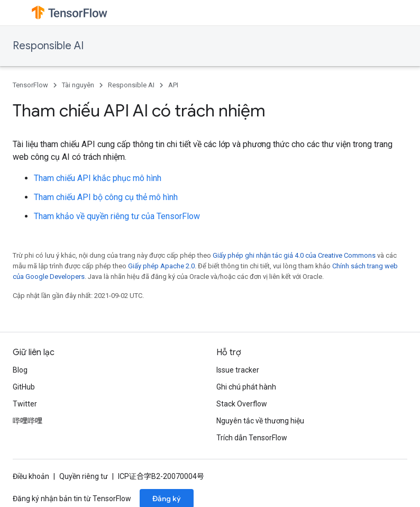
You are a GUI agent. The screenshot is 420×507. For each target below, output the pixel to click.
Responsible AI (48, 46)
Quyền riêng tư (84, 476)
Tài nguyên (78, 85)
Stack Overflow (242, 404)
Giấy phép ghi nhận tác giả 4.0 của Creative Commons (294, 255)
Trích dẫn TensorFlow (252, 438)
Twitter (25, 404)
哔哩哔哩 (28, 421)
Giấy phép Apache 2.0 (161, 266)
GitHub (24, 387)
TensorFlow (30, 85)
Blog (20, 370)
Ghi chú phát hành (246, 387)
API (173, 85)
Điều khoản (31, 476)
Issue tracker (238, 370)
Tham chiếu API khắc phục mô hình (98, 178)
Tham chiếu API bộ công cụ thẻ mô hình (106, 197)
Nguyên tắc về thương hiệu (260, 421)
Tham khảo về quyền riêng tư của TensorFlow (117, 216)
